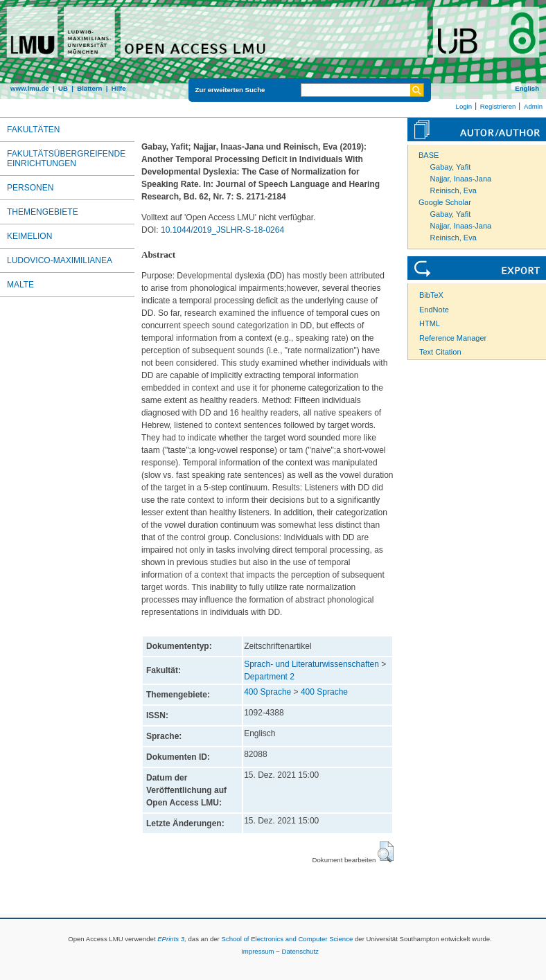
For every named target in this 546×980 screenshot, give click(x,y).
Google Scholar (445, 202)
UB (63, 88)
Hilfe (119, 88)
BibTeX (431, 295)
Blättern (89, 88)
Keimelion (29, 236)
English (527, 88)
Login (464, 106)
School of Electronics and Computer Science (287, 939)
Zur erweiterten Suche (230, 90)
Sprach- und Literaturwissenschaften (311, 664)
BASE (429, 155)
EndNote (434, 310)
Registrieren (498, 106)
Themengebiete (43, 212)
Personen (30, 188)
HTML (430, 323)
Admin (533, 106)
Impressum (257, 951)
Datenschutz (300, 951)
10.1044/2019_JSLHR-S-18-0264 (222, 230)
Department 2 (269, 677)
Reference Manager (453, 338)
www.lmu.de (30, 88)
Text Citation (440, 352)
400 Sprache (267, 692)
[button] (386, 852)
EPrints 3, (172, 939)
